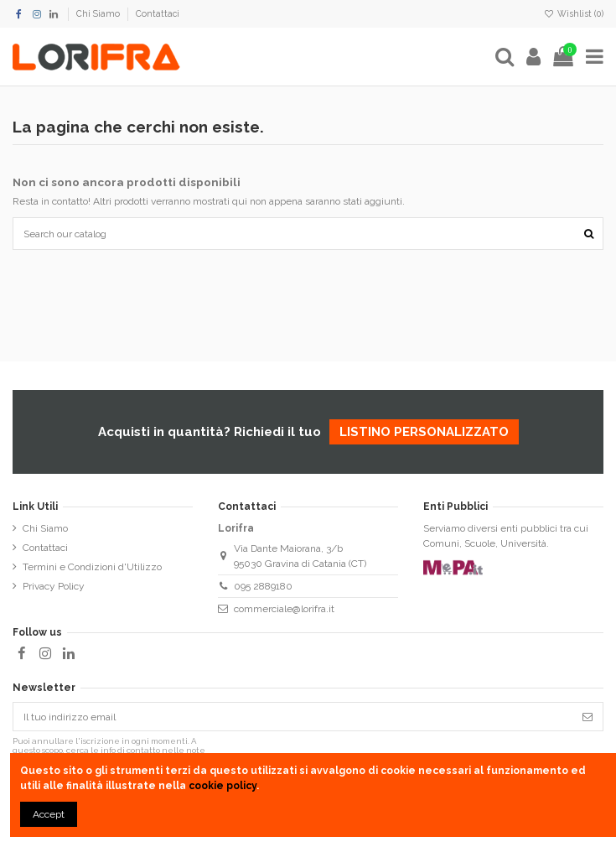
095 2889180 (263, 586)
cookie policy (223, 786)
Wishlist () (574, 13)
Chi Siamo (99, 13)
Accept (49, 814)
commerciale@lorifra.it (284, 609)
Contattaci (158, 13)
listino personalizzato (424, 432)
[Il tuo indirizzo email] (293, 716)
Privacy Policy (54, 586)
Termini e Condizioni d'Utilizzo (92, 567)
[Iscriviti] (588, 716)
